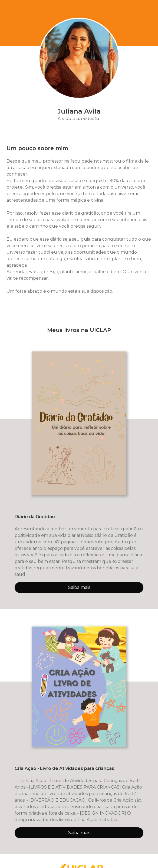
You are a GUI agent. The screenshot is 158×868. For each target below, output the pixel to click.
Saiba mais (79, 587)
